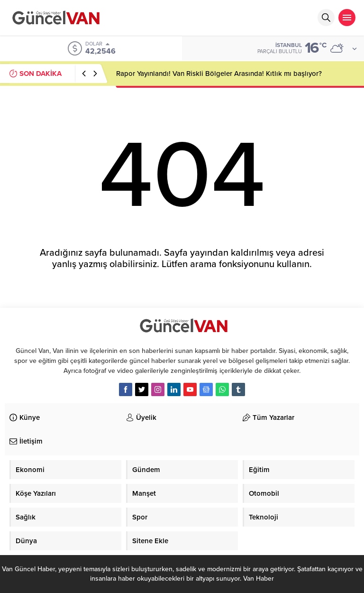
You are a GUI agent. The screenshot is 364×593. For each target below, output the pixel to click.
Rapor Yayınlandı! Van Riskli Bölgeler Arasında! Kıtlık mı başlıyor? (219, 74)
